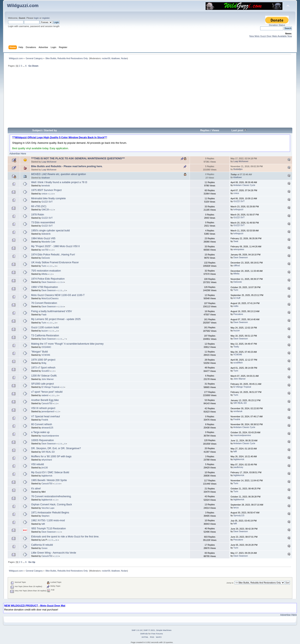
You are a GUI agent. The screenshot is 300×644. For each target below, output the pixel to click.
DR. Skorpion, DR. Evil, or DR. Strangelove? (56, 448)
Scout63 (45, 371)
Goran (44, 548)
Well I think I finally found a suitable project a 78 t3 (59, 182)
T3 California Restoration (45, 336)
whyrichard (47, 460)
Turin (44, 266)
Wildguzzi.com (23, 6)
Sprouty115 (239, 515)
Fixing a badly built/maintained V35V (52, 311)
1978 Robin (38, 215)
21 (56, 540)
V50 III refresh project (43, 408)
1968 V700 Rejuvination (44, 287)
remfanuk (238, 411)
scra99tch (238, 363)
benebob (46, 186)
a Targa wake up (40, 432)
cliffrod (237, 265)
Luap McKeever (49, 162)
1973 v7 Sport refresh (43, 368)
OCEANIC (46, 347)
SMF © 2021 (149, 630)
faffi (235, 451)
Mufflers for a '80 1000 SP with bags (51, 456)
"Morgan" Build (39, 352)
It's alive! (36, 489)
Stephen (45, 516)
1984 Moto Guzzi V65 (43, 238)
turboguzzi (238, 209)
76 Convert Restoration (44, 303)
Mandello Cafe (48, 242)
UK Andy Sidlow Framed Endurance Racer (55, 262)
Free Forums (157, 634)
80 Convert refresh (42, 424)
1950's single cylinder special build (50, 231)
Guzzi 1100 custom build (45, 327)
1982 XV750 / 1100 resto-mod (48, 520)
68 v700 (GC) (39, 206)
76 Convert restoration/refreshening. (51, 496)
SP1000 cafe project (42, 384)
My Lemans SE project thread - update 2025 (56, 319)
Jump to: (230, 583)
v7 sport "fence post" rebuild (47, 392)
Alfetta (44, 274)
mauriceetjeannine (50, 436)
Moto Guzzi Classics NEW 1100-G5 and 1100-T (58, 295)
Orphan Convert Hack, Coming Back (52, 505)
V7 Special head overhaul (45, 416)
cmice (44, 194)
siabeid (45, 395)
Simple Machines (164, 630)
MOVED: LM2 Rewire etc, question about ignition (59, 174)
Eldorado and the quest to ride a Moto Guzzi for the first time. (65, 537)
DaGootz (46, 258)
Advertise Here (18, 154)
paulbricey (238, 467)
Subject (37, 130)
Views (216, 130)
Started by (51, 130)
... (24, 66)
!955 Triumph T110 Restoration (49, 529)
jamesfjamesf (48, 411)
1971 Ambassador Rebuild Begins (50, 513)
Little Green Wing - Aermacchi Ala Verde (54, 553)
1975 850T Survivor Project (46, 190)
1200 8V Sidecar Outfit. (44, 376)
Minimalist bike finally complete (48, 198)
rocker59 (106, 58)
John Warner (48, 379)
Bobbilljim (238, 169)
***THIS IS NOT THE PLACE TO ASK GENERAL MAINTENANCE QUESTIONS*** (78, 158)
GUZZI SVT (47, 202)
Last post (239, 130)
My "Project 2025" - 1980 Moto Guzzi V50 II (55, 246)
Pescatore (238, 314)
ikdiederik (46, 234)
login (36, 18)
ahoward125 (47, 428)
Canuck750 (47, 403)
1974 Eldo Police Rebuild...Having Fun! (53, 255)
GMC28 (45, 210)
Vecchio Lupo (48, 508)
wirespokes (239, 249)
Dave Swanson (241, 257)
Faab (44, 315)
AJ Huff (237, 298)
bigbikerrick (239, 459)
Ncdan (124, 58)
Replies (205, 130)
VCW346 (46, 355)
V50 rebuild (37, 464)
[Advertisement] (150, 99)
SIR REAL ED (240, 403)
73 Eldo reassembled (43, 222)
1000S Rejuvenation (42, 440)
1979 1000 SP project (43, 360)
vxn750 (45, 250)
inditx (236, 306)
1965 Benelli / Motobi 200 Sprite (49, 480)
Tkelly (236, 347)
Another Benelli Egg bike (45, 400)
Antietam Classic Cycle (244, 185)
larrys (236, 508)
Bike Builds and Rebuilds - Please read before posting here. (67, 166)
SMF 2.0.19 (137, 630)
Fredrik (45, 420)
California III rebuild (42, 545)
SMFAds (144, 634)
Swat (236, 241)
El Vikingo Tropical (50, 387)
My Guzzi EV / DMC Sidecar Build (50, 472)
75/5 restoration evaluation (46, 271)
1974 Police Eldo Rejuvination (48, 279)
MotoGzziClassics (50, 298)
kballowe (116, 58)
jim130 (45, 468)
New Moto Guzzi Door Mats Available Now (271, 36)
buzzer (45, 331)
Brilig (44, 363)
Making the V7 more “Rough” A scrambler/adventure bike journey (67, 344)
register (46, 18)
